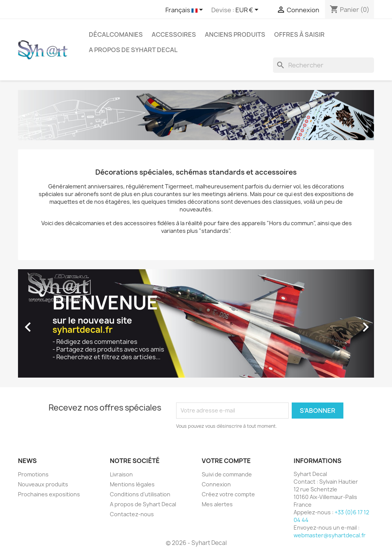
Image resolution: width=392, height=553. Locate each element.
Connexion (216, 484)
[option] (196, 323)
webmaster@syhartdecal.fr (330, 535)
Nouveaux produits (43, 484)
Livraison (121, 474)
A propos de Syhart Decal (133, 50)
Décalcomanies (116, 34)
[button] (45, 323)
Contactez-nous (132, 514)
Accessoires (174, 34)
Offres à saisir (299, 34)
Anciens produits (235, 34)
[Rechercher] (323, 65)
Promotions (33, 474)
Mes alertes (217, 504)
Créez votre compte (228, 494)
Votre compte (226, 461)
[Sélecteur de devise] (248, 10)
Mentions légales (132, 484)
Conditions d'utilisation (140, 494)
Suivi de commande (227, 474)
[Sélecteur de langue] (185, 10)
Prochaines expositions (49, 494)
